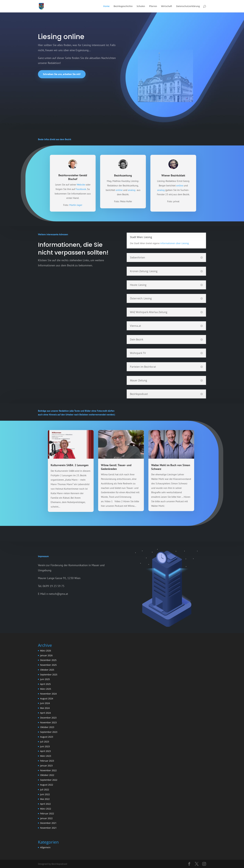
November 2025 (48, 665)
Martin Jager (96, 205)
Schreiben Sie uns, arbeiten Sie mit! (62, 74)
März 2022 (46, 809)
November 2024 (48, 694)
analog (152, 190)
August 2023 (47, 737)
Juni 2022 (45, 794)
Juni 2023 (45, 746)
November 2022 (48, 770)
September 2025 (49, 675)
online (140, 190)
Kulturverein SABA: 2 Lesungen (49, 465)
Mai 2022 (45, 799)
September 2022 (49, 780)
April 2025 (45, 684)
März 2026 (46, 651)
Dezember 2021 (48, 823)
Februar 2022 (47, 813)
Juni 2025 (45, 679)
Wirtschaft (167, 6)
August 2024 (47, 698)
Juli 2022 (45, 790)
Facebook (101, 189)
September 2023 (49, 732)
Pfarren (153, 6)
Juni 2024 (45, 703)
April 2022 (45, 804)
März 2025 (46, 689)
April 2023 (45, 751)
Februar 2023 (47, 761)
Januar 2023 (46, 766)
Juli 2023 (45, 742)
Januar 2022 (46, 818)
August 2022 (47, 785)
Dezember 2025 (48, 660)
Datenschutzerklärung (188, 6)
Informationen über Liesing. (175, 243)
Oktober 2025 (47, 670)
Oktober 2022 (47, 775)
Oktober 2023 (47, 727)
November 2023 (48, 722)
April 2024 (45, 713)
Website (101, 185)
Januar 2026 (46, 655)
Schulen (141, 6)
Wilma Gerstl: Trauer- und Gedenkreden (96, 467)
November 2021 (48, 828)
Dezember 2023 (48, 718)
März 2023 (46, 756)
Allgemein (45, 847)
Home (106, 6)
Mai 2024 (45, 708)
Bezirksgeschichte (123, 6)
